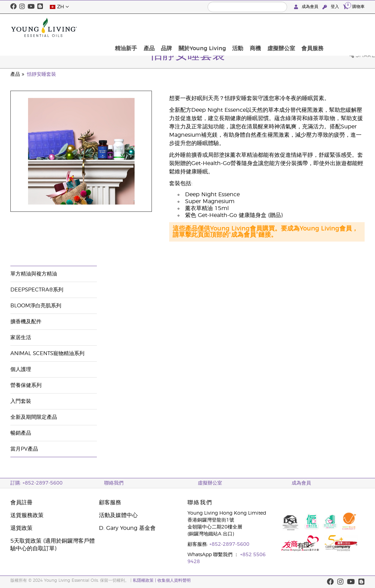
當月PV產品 (24, 449)
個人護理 (21, 369)
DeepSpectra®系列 (37, 290)
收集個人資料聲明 (174, 580)
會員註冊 (21, 503)
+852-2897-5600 (229, 544)
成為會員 (307, 7)
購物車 (354, 6)
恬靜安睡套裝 (42, 74)
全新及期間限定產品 (34, 417)
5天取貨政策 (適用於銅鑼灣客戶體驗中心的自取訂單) (53, 545)
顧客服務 (110, 503)
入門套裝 (21, 401)
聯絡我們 (114, 483)
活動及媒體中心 (118, 515)
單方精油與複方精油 (34, 274)
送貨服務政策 (27, 515)
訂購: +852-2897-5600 (36, 483)
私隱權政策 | (145, 580)
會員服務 (351, 27)
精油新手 (181, 27)
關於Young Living (250, 27)
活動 (284, 27)
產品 (202, 27)
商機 (299, 27)
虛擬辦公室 (322, 27)
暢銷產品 (21, 433)
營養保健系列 (26, 385)
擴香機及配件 (26, 322)
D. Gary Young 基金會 (127, 528)
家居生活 (21, 338)
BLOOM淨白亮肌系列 (36, 306)
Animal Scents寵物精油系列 (47, 354)
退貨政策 (21, 528)
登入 (331, 7)
